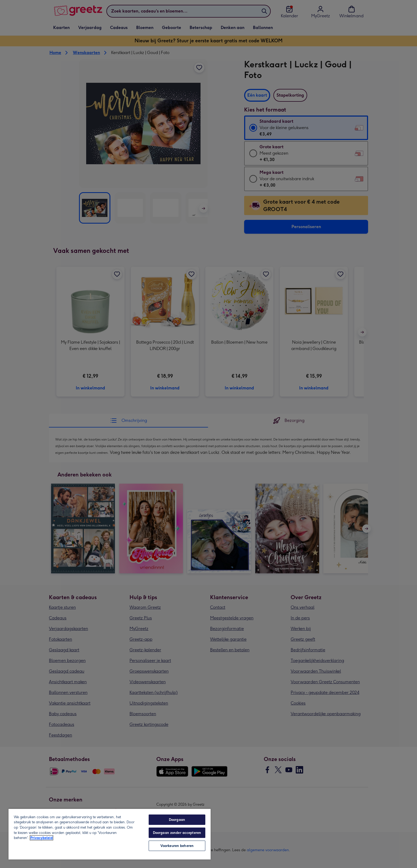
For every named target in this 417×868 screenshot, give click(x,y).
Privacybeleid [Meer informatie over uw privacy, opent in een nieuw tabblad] (41, 838)
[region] (110, 834)
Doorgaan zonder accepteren (177, 833)
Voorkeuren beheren (177, 846)
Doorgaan (177, 820)
